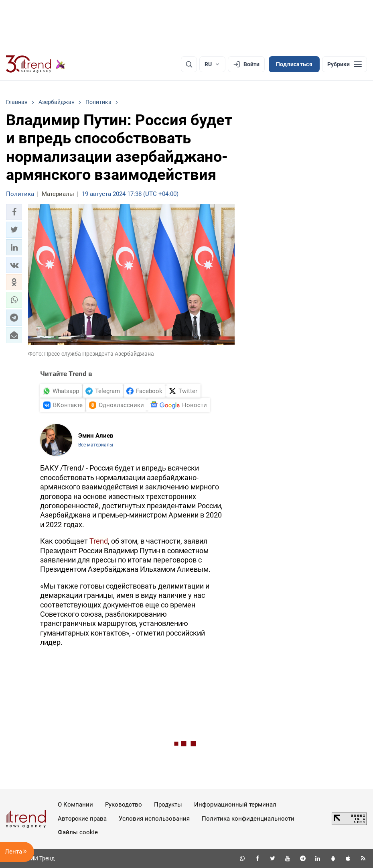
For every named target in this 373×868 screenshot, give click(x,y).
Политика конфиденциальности (248, 819)
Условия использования (154, 819)
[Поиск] (189, 64)
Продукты (168, 805)
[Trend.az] (36, 64)
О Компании (75, 805)
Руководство (124, 805)
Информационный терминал (235, 805)
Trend (99, 541)
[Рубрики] (345, 64)
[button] (14, 212)
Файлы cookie (78, 832)
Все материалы (96, 445)
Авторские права (82, 819)
